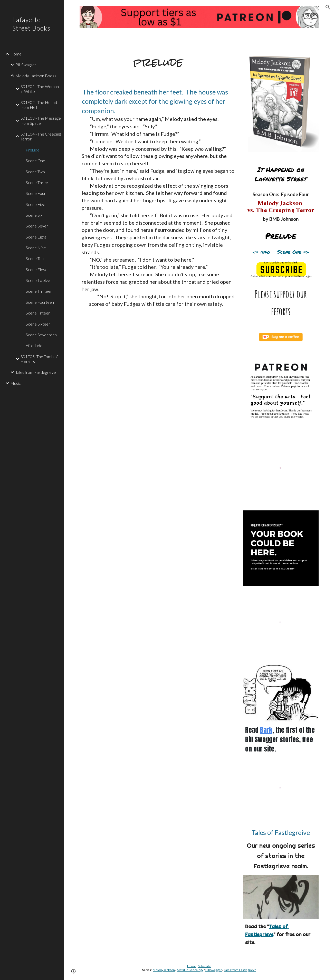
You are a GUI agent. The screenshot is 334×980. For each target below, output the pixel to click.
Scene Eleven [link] (38, 269)
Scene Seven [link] (37, 226)
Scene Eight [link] (36, 237)
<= (256, 252)
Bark (266, 730)
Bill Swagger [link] (26, 65)
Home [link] (16, 54)
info (265, 252)
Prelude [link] (33, 150)
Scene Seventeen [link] (41, 335)
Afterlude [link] (34, 345)
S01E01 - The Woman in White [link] (40, 89)
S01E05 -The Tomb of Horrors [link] (39, 359)
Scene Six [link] (34, 215)
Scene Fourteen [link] (40, 302)
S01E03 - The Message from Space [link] (41, 120)
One (297, 252)
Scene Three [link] (37, 182)
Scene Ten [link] (35, 258)
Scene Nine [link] (36, 248)
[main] (158, 62)
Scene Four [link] (36, 193)
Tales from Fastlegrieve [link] (36, 372)
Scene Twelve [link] (38, 280)
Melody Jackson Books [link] (36, 76)
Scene (285, 252)
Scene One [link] (35, 161)
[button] (328, 7)
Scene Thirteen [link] (39, 291)
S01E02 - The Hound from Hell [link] (39, 105)
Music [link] (16, 383)
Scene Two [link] (35, 172)
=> (305, 252)
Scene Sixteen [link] (38, 324)
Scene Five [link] (35, 204)
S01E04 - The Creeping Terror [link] (41, 136)
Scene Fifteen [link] (38, 313)
